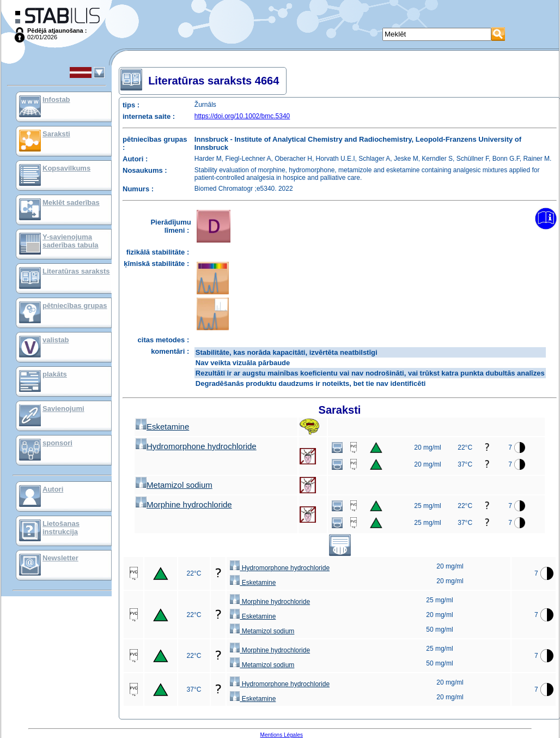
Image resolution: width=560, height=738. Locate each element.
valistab (56, 340)
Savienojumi (63, 409)
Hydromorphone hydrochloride (196, 446)
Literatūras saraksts (76, 271)
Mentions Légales (282, 735)
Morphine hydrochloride (184, 504)
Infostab (56, 99)
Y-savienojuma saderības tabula (71, 241)
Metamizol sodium (174, 485)
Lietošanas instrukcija (61, 528)
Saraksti (56, 134)
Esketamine (162, 427)
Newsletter (60, 558)
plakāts (55, 374)
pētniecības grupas (75, 306)
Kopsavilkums (66, 168)
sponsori (57, 443)
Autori (53, 489)
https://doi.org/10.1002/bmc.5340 (242, 116)
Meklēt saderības (71, 202)
